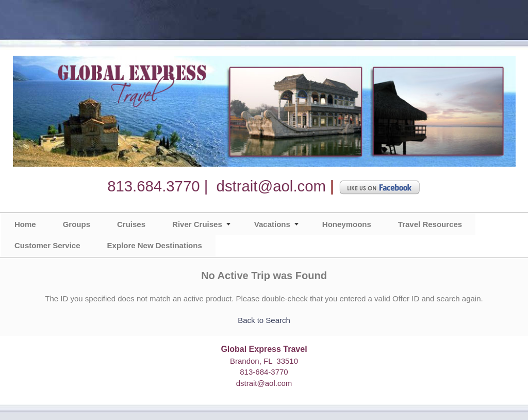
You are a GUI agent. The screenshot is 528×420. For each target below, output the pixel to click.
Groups (77, 224)
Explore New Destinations (155, 245)
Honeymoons (347, 224)
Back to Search (264, 320)
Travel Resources (430, 224)
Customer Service (47, 245)
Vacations (272, 224)
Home (25, 224)
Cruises (131, 224)
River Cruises (197, 224)
